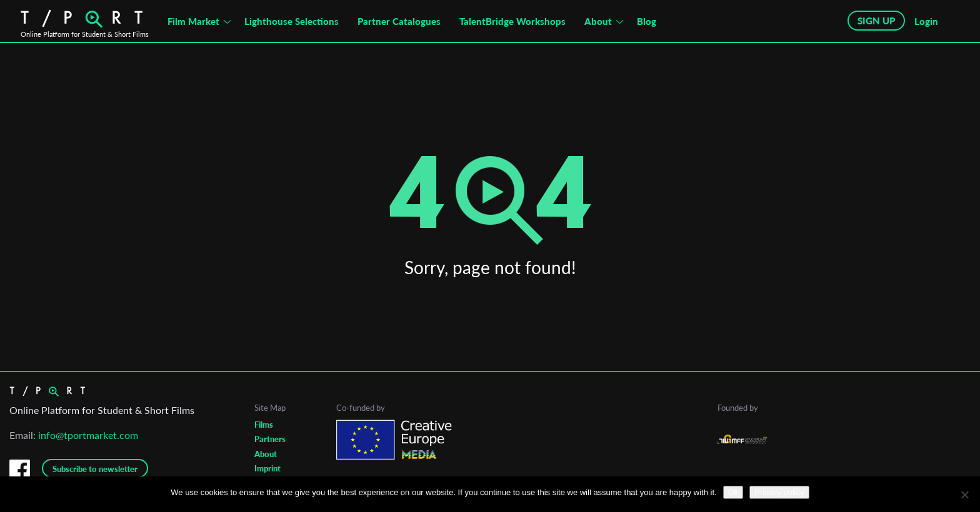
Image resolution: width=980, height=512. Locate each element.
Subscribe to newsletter (95, 469)
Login (926, 21)
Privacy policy (779, 492)
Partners (270, 439)
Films (264, 425)
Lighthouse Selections (292, 21)
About (598, 21)
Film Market (193, 21)
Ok (733, 492)
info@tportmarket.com (88, 435)
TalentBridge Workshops (512, 21)
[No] (964, 495)
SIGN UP (876, 21)
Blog (647, 21)
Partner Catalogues (399, 21)
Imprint (267, 468)
